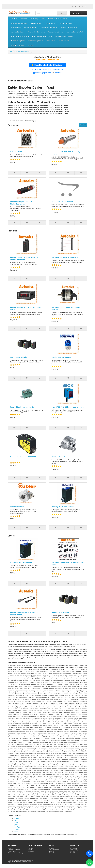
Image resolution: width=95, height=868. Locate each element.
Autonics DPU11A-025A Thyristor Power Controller (24, 258)
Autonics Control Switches (69, 28)
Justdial (16, 832)
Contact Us (24, 19)
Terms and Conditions (15, 850)
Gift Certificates (54, 850)
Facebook (16, 819)
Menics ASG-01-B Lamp (61, 357)
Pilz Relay (31, 45)
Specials (52, 853)
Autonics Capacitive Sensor (49, 28)
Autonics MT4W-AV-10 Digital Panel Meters (25, 308)
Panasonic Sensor (64, 41)
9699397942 (59, 70)
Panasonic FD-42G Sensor (62, 202)
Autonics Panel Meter (65, 23)
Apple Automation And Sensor (24, 860)
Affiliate (51, 851)
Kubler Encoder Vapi (23, 52)
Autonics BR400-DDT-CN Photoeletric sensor (68, 564)
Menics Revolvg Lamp (18, 41)
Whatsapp (59, 73)
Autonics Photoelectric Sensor (57, 19)
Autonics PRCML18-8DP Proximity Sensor (66, 153)
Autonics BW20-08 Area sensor (65, 257)
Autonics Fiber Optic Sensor (36, 32)
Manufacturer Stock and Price (47, 57)
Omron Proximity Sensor (35, 41)
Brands (51, 848)
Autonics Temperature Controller (42, 36)
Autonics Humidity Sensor (56, 32)
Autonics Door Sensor (18, 32)
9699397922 (48, 70)
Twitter (16, 820)
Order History (74, 850)
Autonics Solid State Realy (75, 32)
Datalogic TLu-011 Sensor (63, 507)
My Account (73, 848)
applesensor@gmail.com (42, 73)
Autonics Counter (50, 23)
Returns (31, 850)
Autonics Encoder (36, 23)
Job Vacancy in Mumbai (38, 19)
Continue (83, 125)
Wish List (73, 851)
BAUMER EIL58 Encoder (61, 457)
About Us (14, 19)
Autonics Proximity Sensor (19, 23)
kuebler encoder (17, 507)
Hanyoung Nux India (19, 357)
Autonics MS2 (16, 152)
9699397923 (36, 70)
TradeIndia (17, 830)
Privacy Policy (12, 851)
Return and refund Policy (15, 853)
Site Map (31, 851)
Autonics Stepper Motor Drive (20, 36)
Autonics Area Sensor (31, 28)
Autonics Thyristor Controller (64, 36)
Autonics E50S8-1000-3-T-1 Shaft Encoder (66, 308)
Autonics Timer (16, 28)
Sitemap (16, 826)
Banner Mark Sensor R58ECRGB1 (24, 457)
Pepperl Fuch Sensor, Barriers (23, 407)
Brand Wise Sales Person (48, 60)
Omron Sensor (50, 41)
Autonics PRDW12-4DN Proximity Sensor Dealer (24, 613)
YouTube (16, 824)
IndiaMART (17, 828)
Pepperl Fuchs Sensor (18, 45)
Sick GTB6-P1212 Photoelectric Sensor (68, 407)
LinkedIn (16, 822)
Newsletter (73, 853)
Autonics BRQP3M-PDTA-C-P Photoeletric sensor (22, 203)
